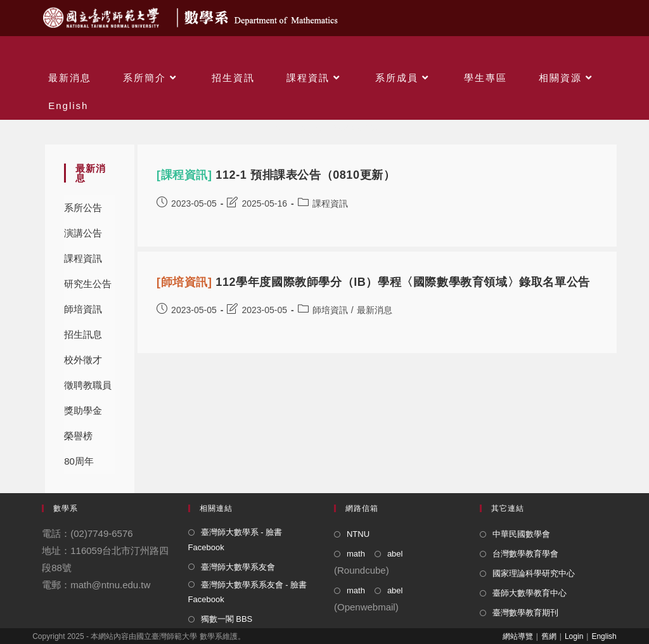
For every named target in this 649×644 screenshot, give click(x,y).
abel (395, 554)
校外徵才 (83, 360)
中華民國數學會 (521, 534)
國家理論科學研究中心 (534, 573)
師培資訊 (83, 309)
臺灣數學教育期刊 (525, 613)
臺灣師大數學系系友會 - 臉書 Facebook (248, 592)
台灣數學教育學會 (525, 554)
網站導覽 (518, 636)
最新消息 (375, 310)
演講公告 (83, 233)
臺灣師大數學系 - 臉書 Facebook (235, 539)
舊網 (549, 636)
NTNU (358, 534)
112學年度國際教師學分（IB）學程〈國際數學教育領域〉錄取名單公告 (373, 282)
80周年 (79, 461)
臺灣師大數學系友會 (238, 567)
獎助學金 (83, 410)
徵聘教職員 (88, 385)
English (604, 636)
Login (574, 636)
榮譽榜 (78, 436)
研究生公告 (88, 284)
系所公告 (83, 208)
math (356, 554)
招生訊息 (83, 334)
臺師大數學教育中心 (530, 593)
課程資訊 (83, 258)
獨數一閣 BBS (227, 619)
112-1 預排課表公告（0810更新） (276, 175)
